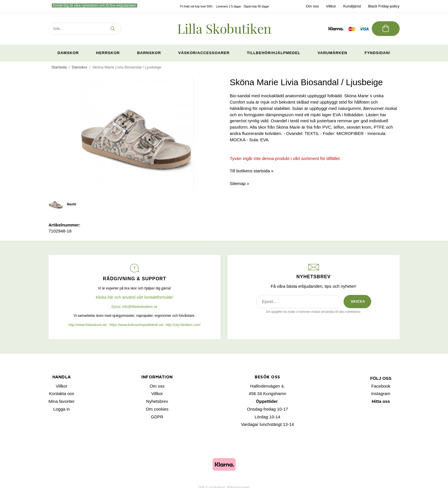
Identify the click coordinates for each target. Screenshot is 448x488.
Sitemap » (240, 183)
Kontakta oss (62, 393)
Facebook (381, 386)
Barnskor (149, 53)
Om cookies (157, 409)
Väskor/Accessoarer (204, 53)
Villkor (331, 6)
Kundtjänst (352, 6)
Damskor (68, 53)
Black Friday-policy (384, 6)
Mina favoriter (62, 401)
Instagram (381, 393)
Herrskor (108, 53)
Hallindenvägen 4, (268, 386)
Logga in (62, 409)
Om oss (312, 6)
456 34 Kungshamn (268, 393)
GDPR (157, 417)
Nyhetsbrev (157, 401)
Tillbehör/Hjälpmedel (274, 53)
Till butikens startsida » (252, 171)
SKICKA (358, 302)
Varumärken (332, 53)
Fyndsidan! (378, 53)
